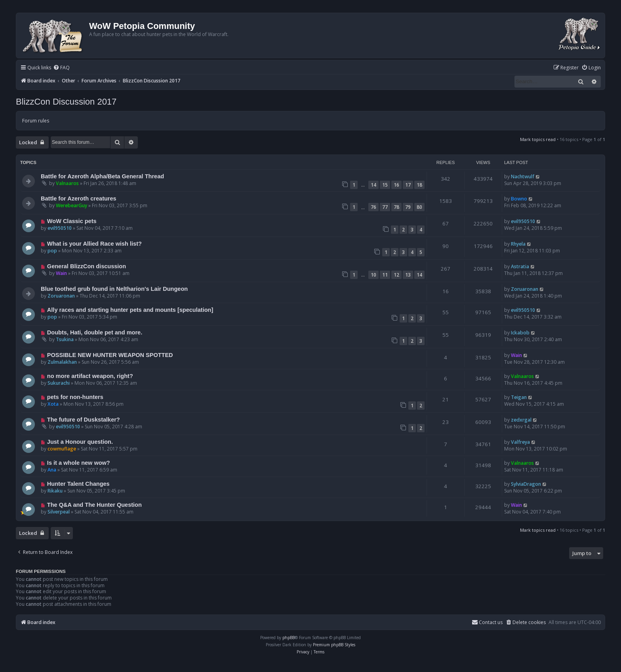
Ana (52, 470)
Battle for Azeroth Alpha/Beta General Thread (102, 176)
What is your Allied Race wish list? (94, 244)
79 (408, 207)
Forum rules (36, 121)
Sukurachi (59, 383)
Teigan (519, 397)
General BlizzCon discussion (87, 266)
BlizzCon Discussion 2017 (66, 102)
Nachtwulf (523, 177)
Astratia (520, 266)
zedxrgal (521, 420)
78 (396, 207)
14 (373, 185)
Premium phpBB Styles (334, 645)
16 (396, 185)
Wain (61, 273)
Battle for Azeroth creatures (79, 199)
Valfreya (520, 442)
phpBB (289, 638)
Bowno (519, 199)
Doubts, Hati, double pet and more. (95, 332)
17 (408, 185)
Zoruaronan (61, 296)
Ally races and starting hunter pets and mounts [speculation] (130, 310)
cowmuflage (62, 449)
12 (396, 275)
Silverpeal (59, 512)
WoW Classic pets (72, 221)
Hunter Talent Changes (78, 484)
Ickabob (520, 333)
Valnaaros (67, 183)
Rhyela (518, 244)
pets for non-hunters (75, 397)
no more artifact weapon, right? (90, 376)
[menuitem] (61, 68)
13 (408, 275)
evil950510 (60, 228)
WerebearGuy (71, 205)
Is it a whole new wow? (79, 463)
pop (52, 251)
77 (385, 207)
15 (385, 185)
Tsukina (65, 339)
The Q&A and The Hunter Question (94, 505)
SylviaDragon (526, 484)
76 (373, 207)
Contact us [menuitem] (487, 622)
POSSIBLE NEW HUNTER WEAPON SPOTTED (110, 355)
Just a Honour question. (80, 442)
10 (373, 275)
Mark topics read (538, 139)
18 (419, 185)
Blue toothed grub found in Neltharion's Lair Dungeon (114, 289)
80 (419, 207)
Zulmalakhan (62, 362)
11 (385, 275)
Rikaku (55, 491)
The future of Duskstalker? (84, 420)
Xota (53, 404)
